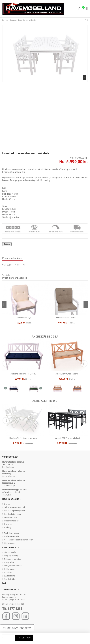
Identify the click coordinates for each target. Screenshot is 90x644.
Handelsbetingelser (13, 514)
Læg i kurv (24, 638)
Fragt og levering (11, 556)
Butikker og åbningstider (15, 511)
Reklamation (10, 569)
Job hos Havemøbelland (14, 507)
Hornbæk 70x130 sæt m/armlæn (23, 438)
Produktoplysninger (12, 258)
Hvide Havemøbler (12, 536)
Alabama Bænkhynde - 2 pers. (23, 374)
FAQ (4, 583)
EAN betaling (10, 576)
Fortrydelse (9, 562)
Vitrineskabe (10, 543)
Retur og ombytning (13, 559)
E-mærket (8, 524)
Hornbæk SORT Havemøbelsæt (67, 438)
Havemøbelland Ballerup (13, 462)
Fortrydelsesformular (13, 566)
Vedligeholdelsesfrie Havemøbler (18, 540)
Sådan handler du (12, 552)
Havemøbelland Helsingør (14, 471)
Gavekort (8, 572)
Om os (7, 504)
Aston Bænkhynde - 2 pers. (67, 374)
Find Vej (8, 527)
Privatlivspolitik (11, 517)
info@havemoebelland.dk (13, 604)
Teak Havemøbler (12, 533)
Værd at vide (10, 579)
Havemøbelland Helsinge (14, 480)
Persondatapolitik (12, 521)
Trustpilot (6, 275)
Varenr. (6, 265)
